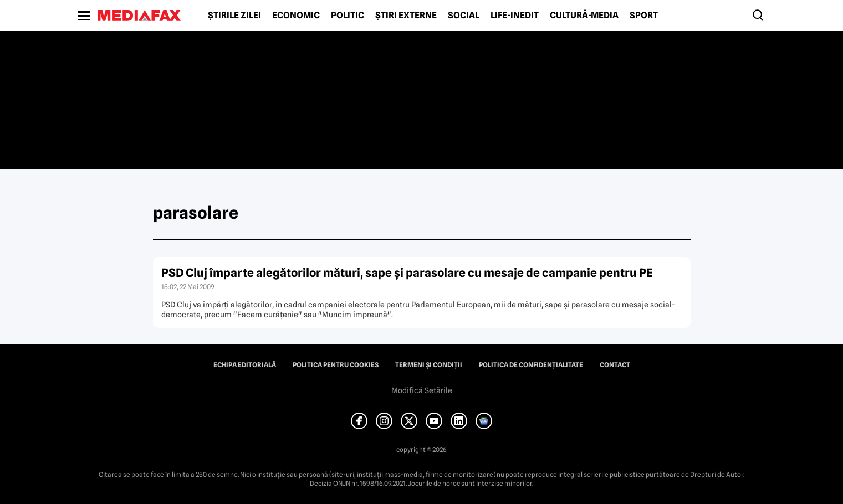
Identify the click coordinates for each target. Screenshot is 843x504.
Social (464, 16)
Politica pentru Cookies (336, 365)
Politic (348, 16)
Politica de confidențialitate (531, 365)
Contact (615, 365)
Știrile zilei (234, 16)
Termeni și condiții (429, 365)
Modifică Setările (422, 390)
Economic (296, 16)
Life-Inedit (515, 16)
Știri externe (406, 16)
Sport (644, 16)
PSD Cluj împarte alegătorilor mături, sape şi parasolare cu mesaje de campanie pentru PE (407, 273)
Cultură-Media (584, 16)
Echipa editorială (245, 365)
